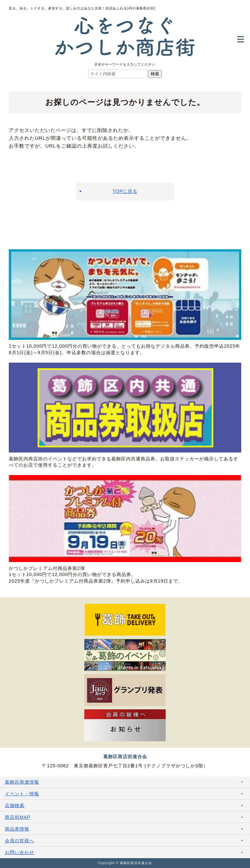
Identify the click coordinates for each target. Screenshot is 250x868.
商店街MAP (18, 817)
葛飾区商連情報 (22, 782)
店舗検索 (15, 805)
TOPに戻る (125, 191)
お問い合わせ (20, 852)
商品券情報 (17, 829)
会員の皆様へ (20, 841)
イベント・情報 (22, 794)
